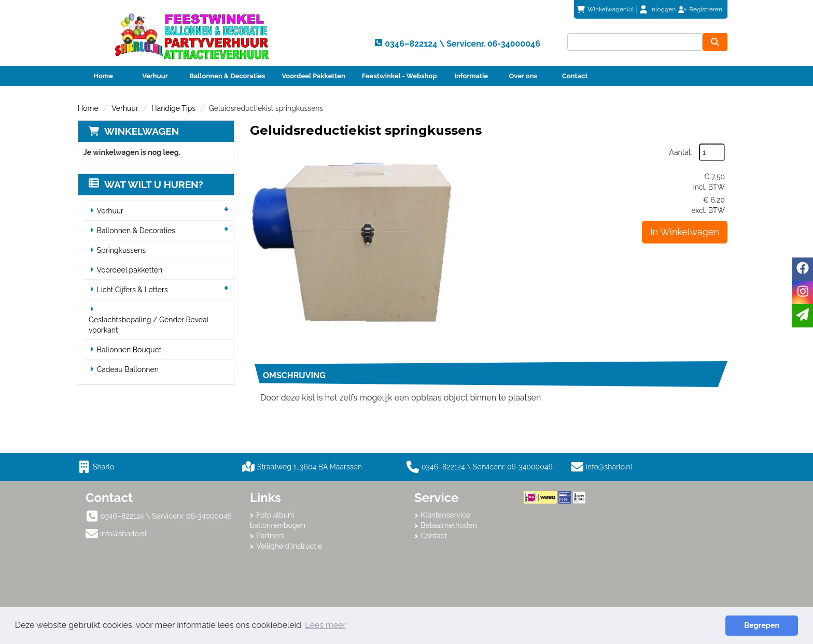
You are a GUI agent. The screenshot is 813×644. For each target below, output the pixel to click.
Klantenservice (445, 515)
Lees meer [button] (325, 625)
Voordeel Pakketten (313, 76)
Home (103, 76)
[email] (803, 316)
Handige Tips (173, 108)
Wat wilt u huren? (146, 184)
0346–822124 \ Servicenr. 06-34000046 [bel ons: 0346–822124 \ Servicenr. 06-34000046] (166, 516)
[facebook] (803, 269)
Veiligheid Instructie (289, 546)
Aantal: (681, 152)
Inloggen (663, 9)
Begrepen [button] (762, 625)
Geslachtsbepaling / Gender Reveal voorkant (149, 325)
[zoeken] (715, 42)
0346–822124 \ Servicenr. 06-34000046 (480, 467)
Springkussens (121, 250)
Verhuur (155, 76)
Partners (270, 536)
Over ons (523, 76)
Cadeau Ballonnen (128, 369)
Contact (575, 76)
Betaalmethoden (449, 525)
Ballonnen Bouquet (129, 350)
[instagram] (803, 292)
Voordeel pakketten (130, 270)
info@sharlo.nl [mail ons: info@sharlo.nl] (123, 534)
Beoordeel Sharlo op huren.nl (565, 561)
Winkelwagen (142, 131)
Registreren (706, 9)
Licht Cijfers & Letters (132, 290)
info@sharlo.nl (609, 467)
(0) (605, 9)
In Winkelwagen (685, 232)
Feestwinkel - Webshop (400, 76)
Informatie (471, 76)
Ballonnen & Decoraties (227, 76)
